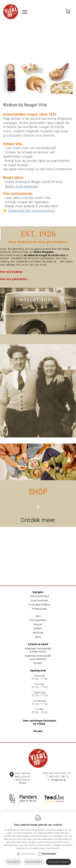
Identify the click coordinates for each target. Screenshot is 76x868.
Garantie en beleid (38, 644)
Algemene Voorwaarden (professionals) (38, 650)
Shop (38, 637)
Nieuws (38, 624)
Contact (38, 629)
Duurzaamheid (38, 620)
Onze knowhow (39, 601)
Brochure (38, 633)
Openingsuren (38, 671)
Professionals (40, 609)
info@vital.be (58, 780)
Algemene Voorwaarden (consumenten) (38, 657)
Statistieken (49, 854)
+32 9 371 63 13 (59, 777)
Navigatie (38, 592)
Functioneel (28, 854)
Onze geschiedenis (39, 605)
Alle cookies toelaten (58, 862)
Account (38, 731)
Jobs (38, 616)
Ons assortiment (40, 596)
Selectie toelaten (34, 862)
